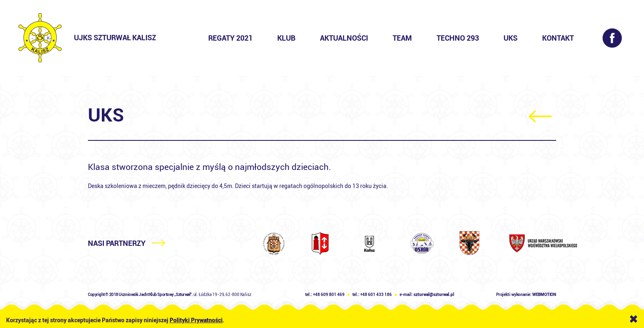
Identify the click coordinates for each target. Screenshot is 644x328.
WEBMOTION (544, 295)
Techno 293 (458, 38)
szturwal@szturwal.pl (434, 295)
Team (402, 38)
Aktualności (344, 38)
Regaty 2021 (230, 38)
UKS (511, 38)
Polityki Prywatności (196, 320)
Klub (286, 38)
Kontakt (558, 38)
